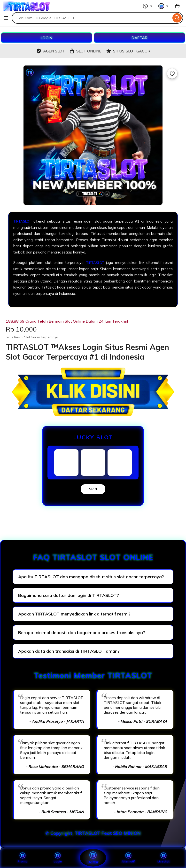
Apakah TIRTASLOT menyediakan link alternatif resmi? (74, 614)
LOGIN (46, 38)
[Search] (177, 18)
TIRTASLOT (24, 221)
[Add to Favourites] (172, 73)
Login (58, 858)
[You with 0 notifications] (163, 6)
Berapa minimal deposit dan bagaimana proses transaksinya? (82, 633)
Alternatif (128, 858)
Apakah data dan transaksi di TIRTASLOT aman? (69, 651)
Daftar (93, 857)
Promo (22, 858)
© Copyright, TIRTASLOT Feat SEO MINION (93, 833)
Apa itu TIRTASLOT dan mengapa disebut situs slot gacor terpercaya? (91, 577)
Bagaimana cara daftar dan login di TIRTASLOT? (69, 595)
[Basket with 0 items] (177, 6)
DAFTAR (139, 38)
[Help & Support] (147, 6)
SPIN (93, 489)
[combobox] (91, 18)
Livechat (163, 858)
